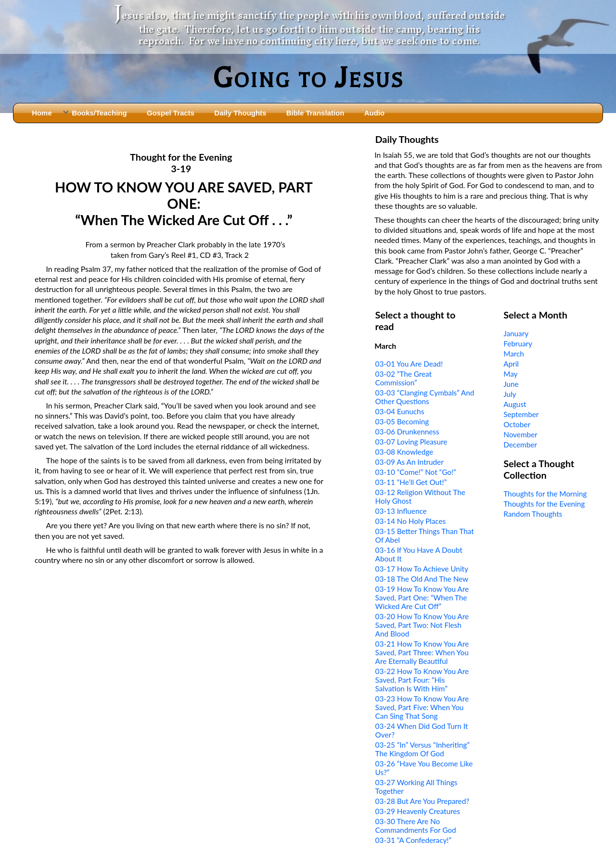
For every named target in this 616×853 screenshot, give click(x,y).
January (516, 333)
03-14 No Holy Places (411, 521)
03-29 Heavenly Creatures (418, 811)
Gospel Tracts (171, 113)
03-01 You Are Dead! (409, 364)
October (517, 424)
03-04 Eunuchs (400, 411)
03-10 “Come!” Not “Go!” (416, 472)
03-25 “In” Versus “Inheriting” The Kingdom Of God (423, 749)
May (510, 374)
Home (42, 113)
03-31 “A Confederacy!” (413, 840)
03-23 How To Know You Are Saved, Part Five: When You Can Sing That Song (422, 707)
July (510, 394)
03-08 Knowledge (404, 452)
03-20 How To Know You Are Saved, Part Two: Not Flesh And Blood (422, 625)
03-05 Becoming (402, 421)
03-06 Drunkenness (407, 432)
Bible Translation (315, 113)
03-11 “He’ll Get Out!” (411, 482)
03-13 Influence (401, 511)
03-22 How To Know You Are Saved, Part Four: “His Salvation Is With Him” (422, 680)
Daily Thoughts (240, 113)
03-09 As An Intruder (410, 462)
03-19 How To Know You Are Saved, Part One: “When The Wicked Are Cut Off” (422, 598)
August (515, 404)
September (521, 414)
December (520, 445)
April (511, 364)
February (518, 344)
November (520, 434)
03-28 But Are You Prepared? (423, 801)
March (514, 354)
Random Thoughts (533, 514)
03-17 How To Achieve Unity (422, 569)
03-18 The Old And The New (422, 579)
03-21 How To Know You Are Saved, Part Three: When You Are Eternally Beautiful (422, 652)
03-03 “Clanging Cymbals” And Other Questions (425, 397)
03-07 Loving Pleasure (411, 442)
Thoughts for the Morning (545, 494)
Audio (374, 113)
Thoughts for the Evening (544, 504)
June (511, 384)
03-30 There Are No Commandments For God (416, 826)
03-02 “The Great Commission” (404, 378)
